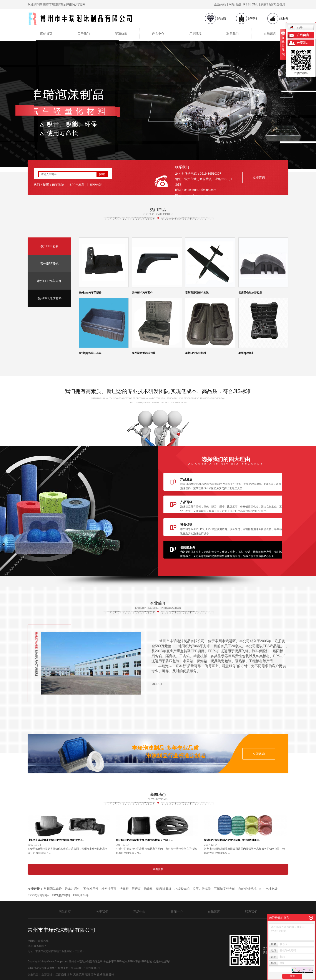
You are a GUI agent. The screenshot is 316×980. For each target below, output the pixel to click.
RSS (247, 4)
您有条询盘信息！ (274, 4)
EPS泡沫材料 (61, 895)
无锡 (76, 975)
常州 (70, 975)
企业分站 (220, 4)
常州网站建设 (53, 889)
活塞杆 (124, 889)
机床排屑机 (164, 889)
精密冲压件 (109, 889)
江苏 (58, 975)
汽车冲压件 (73, 889)
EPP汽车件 (77, 185)
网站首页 (46, 34)
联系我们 (233, 34)
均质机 (148, 889)
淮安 (106, 975)
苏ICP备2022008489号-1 (42, 968)
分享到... (303, 43)
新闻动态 (121, 34)
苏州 (111, 975)
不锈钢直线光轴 (225, 889)
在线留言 (270, 34)
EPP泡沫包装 (269, 889)
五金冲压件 (91, 889)
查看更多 (158, 869)
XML (255, 4)
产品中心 (158, 34)
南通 (64, 975)
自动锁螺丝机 (247, 889)
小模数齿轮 (182, 889)
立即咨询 (259, 177)
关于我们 (84, 34)
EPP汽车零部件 (38, 895)
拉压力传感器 (202, 889)
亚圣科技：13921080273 (86, 968)
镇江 (88, 975)
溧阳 (82, 975)
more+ (157, 684)
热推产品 (33, 975)
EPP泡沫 (58, 185)
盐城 (100, 975)
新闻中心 (177, 912)
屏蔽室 (136, 889)
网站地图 (235, 4)
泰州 (94, 975)
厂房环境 (195, 34)
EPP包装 (96, 185)
